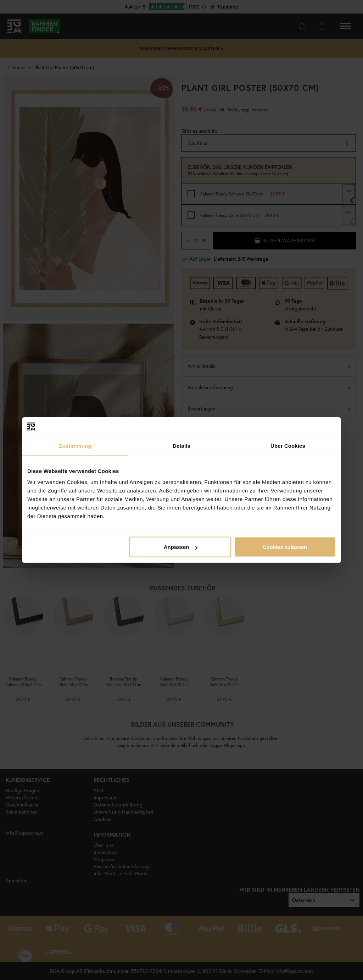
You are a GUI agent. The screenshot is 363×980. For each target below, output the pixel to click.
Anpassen (181, 547)
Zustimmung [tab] (75, 445)
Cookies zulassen (285, 547)
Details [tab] (181, 445)
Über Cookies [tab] (288, 445)
